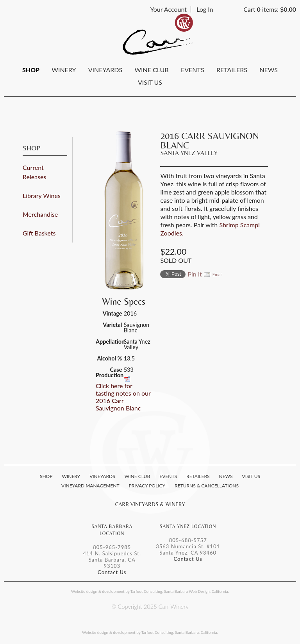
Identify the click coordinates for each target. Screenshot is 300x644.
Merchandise (40, 214)
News (269, 70)
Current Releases (34, 172)
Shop (31, 70)
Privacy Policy (147, 486)
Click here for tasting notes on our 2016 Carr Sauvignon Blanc (123, 397)
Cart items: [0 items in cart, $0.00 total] (270, 9)
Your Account (169, 9)
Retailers (232, 70)
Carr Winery (158, 34)
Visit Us (150, 82)
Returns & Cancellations (207, 486)
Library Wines (42, 195)
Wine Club (151, 70)
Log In (205, 9)
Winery (64, 70)
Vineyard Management (90, 486)
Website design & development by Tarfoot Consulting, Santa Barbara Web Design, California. (150, 591)
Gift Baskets (39, 233)
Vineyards (105, 70)
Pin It (195, 274)
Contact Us (112, 572)
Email (218, 274)
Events (193, 70)
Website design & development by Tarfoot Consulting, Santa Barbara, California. (150, 632)
